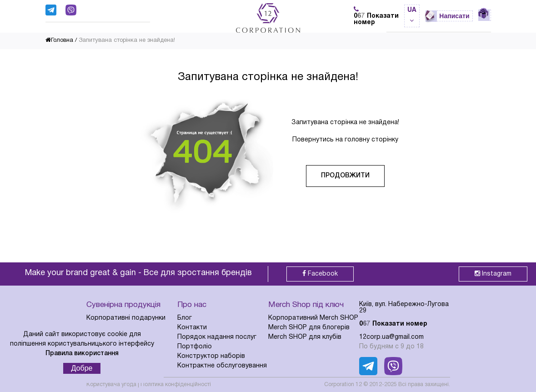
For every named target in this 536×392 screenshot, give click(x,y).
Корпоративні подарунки (126, 318)
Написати (454, 16)
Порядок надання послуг (217, 337)
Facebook (320, 274)
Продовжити (345, 176)
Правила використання (82, 354)
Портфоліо (195, 347)
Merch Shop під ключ (306, 305)
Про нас (192, 305)
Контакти (192, 328)
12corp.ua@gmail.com (391, 337)
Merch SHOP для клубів (305, 337)
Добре (82, 368)
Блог (185, 318)
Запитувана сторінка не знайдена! (127, 40)
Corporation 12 (343, 384)
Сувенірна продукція (123, 305)
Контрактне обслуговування (222, 366)
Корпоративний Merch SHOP (313, 318)
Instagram (493, 274)
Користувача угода (111, 384)
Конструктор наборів (211, 356)
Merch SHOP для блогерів (309, 328)
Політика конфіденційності (176, 384)
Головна (59, 40)
